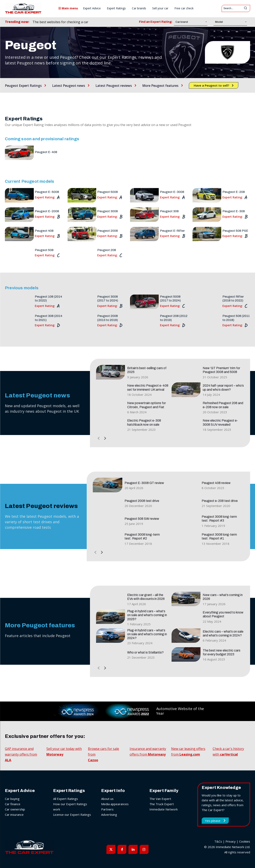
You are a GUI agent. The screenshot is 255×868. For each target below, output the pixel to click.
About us (107, 799)
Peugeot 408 (44, 231)
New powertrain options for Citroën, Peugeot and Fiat (147, 405)
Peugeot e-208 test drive (220, 501)
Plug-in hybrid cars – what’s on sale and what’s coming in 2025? (147, 615)
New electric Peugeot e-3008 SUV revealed (220, 422)
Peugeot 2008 (108, 231)
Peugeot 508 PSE (235, 231)
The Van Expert (160, 799)
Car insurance (14, 815)
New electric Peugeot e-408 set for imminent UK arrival (148, 387)
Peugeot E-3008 (172, 192)
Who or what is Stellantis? (145, 652)
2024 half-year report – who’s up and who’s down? (223, 387)
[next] (117, 22)
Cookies (245, 841)
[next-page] (105, 439)
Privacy (231, 841)
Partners (107, 809)
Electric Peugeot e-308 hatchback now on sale (144, 422)
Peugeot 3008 (108, 211)
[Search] (245, 8)
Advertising (109, 815)
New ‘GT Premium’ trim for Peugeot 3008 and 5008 (221, 370)
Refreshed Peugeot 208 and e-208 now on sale (223, 405)
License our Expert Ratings (72, 815)
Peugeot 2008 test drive (142, 501)
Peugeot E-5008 (47, 192)
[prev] (110, 22)
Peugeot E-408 (46, 152)
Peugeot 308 (169, 211)
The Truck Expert (162, 804)
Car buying (12, 799)
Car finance (13, 804)
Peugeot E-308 (234, 211)
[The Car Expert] (23, 8)
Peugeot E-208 (234, 192)
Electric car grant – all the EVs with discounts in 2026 (146, 597)
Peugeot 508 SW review (142, 519)
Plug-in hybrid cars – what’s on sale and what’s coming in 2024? (147, 634)
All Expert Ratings (66, 799)
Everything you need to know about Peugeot (223, 614)
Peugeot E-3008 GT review (144, 483)
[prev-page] (99, 439)
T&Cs (218, 841)
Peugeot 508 (44, 250)
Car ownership (15, 809)
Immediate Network (164, 809)
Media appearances (115, 804)
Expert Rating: (45, 197)
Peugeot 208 (107, 250)
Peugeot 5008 (108, 192)
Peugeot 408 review (216, 483)
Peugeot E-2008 (47, 211)
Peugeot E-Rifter (172, 231)
